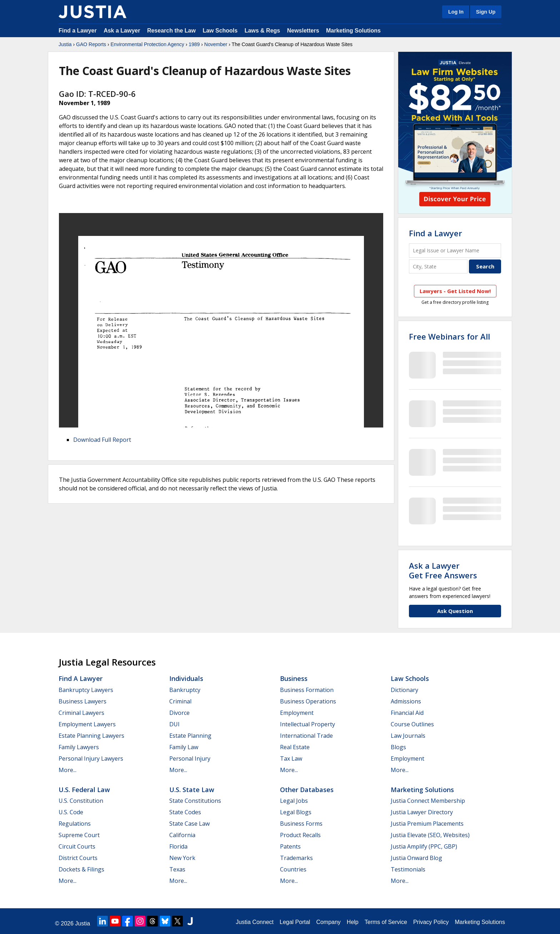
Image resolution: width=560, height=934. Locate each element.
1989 (194, 44)
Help (353, 922)
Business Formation (307, 690)
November (216, 44)
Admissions (406, 701)
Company (328, 922)
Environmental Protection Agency (147, 44)
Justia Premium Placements (427, 824)
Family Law (184, 747)
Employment (297, 713)
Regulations (75, 824)
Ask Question (455, 611)
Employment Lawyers (87, 724)
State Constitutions (195, 801)
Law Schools (220, 31)
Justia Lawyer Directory (422, 812)
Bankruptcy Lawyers (86, 690)
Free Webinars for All (449, 336)
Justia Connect (255, 922)
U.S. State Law (192, 790)
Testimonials (408, 869)
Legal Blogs (296, 812)
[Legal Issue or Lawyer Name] (455, 250)
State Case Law (189, 824)
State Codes (185, 812)
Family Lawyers (79, 747)
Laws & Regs (262, 31)
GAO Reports (91, 44)
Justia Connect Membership (428, 801)
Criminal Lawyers (81, 713)
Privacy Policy (431, 922)
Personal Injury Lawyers (91, 758)
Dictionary (404, 690)
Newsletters (303, 31)
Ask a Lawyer (123, 31)
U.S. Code (71, 812)
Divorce (179, 713)
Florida (178, 846)
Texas (177, 869)
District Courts (78, 858)
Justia (65, 44)
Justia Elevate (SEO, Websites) (430, 835)
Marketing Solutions (353, 31)
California (182, 835)
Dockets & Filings (81, 869)
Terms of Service (386, 922)
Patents (290, 846)
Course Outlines (412, 724)
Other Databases (307, 790)
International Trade (306, 736)
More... (67, 770)
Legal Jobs (294, 801)
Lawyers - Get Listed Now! (455, 291)
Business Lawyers (82, 701)
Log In (456, 12)
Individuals (186, 678)
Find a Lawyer (78, 31)
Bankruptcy (185, 690)
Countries (293, 869)
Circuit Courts (77, 846)
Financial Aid (407, 713)
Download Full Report (102, 440)
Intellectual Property (307, 724)
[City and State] (438, 266)
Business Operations (308, 701)
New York (182, 858)
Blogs (398, 747)
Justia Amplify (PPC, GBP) (424, 846)
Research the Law (171, 31)
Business (294, 678)
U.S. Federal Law (84, 790)
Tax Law (291, 758)
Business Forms (301, 824)
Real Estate (295, 747)
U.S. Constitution (81, 801)
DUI (174, 724)
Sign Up (486, 12)
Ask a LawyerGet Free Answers (443, 570)
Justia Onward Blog (416, 858)
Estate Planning (190, 736)
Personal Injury (190, 758)
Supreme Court (79, 835)
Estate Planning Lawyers (91, 736)
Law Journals (408, 736)
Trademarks (296, 858)
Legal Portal (295, 922)
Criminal (180, 701)
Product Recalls (300, 835)
